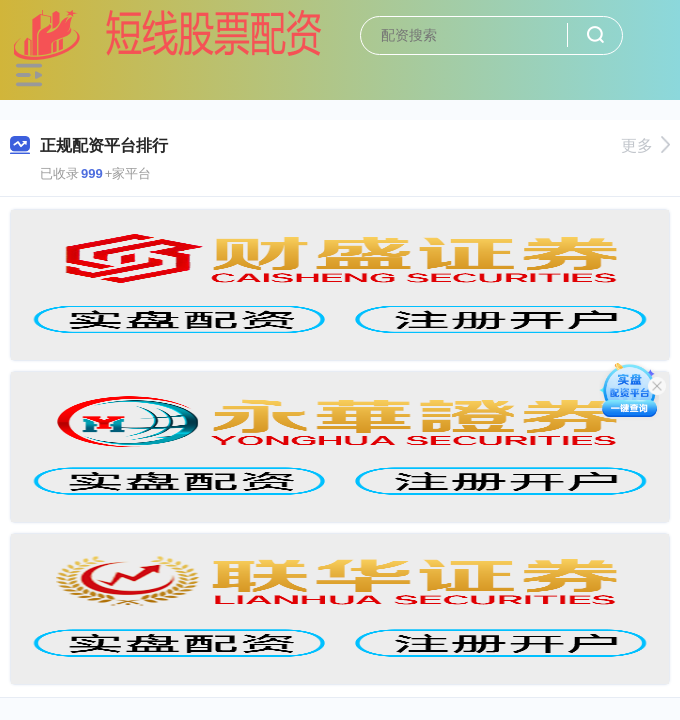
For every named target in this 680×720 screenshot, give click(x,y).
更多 (645, 145)
